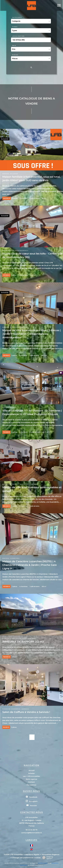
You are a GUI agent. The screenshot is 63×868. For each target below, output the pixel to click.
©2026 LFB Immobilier (13, 854)
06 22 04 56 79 (31, 830)
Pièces (15, 55)
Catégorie (17, 17)
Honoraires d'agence (51, 854)
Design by (47, 858)
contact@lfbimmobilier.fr (32, 833)
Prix (14, 45)
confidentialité (43, 863)
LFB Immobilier (31, 817)
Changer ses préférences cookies (26, 858)
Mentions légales (32, 854)
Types (15, 27)
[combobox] (31, 21)
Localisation (18, 36)
